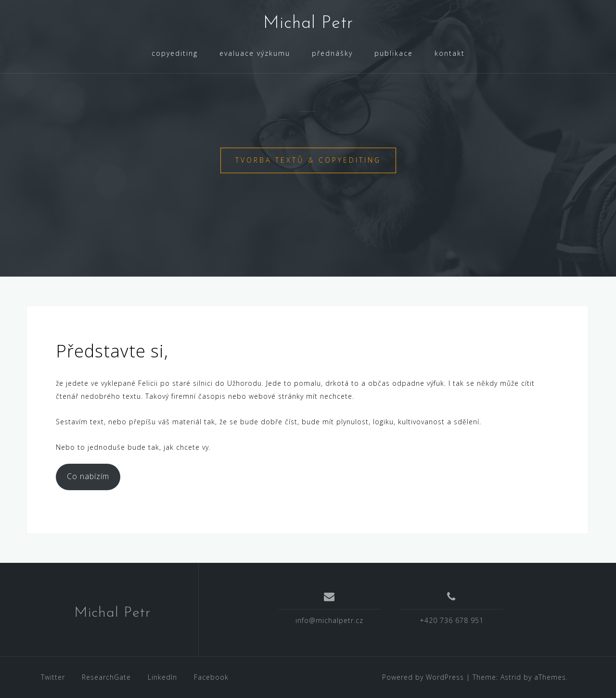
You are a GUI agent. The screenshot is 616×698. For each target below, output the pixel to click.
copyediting (175, 53)
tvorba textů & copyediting (308, 160)
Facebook (211, 677)
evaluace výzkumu (255, 53)
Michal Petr (308, 24)
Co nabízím (88, 476)
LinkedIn (162, 677)
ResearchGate (106, 677)
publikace (394, 53)
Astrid (511, 677)
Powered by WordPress (423, 677)
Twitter (53, 677)
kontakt (450, 53)
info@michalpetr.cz (329, 620)
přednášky (332, 53)
